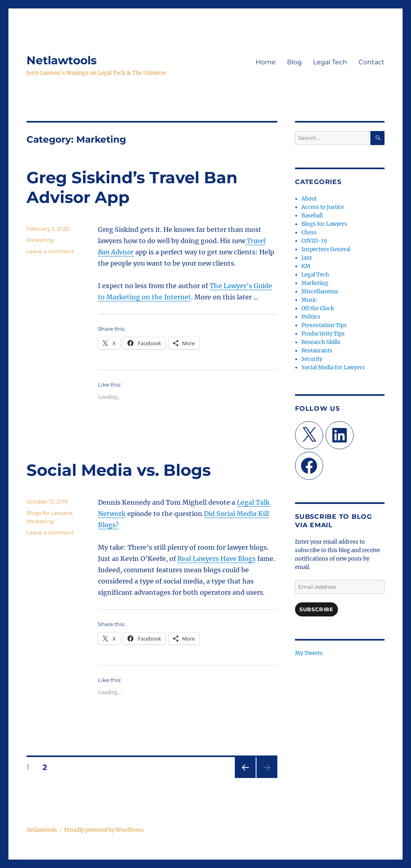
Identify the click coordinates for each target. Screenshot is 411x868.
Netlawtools (62, 60)
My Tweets (309, 653)
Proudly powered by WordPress (104, 830)
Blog (294, 62)
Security (312, 359)
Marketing (40, 240)
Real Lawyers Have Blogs (217, 559)
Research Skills (321, 342)
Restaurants (317, 351)
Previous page (245, 778)
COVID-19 (314, 241)
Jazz (307, 258)
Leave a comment (50, 251)
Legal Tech (330, 62)
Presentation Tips (324, 325)
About (309, 199)
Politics (311, 317)
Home (266, 62)
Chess (309, 232)
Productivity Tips (323, 334)
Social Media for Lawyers (333, 367)
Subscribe (316, 609)
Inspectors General (326, 249)
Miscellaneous (320, 292)
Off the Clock (318, 308)
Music (309, 300)
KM (306, 266)
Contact (371, 62)
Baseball (312, 216)
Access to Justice (323, 207)
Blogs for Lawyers (49, 513)
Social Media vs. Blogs (119, 470)
